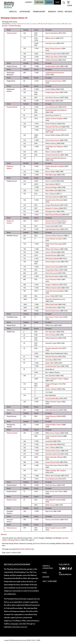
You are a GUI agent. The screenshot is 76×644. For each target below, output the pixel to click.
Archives (68, 12)
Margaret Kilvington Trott (53, 384)
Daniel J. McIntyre (51, 389)
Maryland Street (12, 107)
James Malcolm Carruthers (54, 239)
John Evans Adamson (52, 197)
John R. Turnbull (51, 181)
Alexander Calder (51, 343)
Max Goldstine (50, 184)
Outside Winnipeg (15, 26)
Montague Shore (51, 211)
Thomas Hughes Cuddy (53, 262)
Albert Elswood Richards (53, 215)
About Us (13, 12)
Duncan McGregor (51, 187)
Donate (49, 2)
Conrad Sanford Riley (52, 399)
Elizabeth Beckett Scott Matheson (56, 110)
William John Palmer (52, 57)
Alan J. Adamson (51, 194)
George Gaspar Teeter (52, 92)
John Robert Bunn (51, 308)
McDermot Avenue (10, 222)
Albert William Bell (51, 190)
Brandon (5, 26)
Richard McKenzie (51, 124)
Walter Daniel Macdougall (54, 244)
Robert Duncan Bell (52, 115)
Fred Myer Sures (51, 43)
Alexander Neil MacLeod (53, 127)
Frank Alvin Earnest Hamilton (55, 291)
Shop (57, 2)
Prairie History (39, 12)
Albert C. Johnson (51, 152)
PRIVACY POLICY (31, 640)
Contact (29, 2)
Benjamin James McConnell (54, 200)
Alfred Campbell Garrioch (54, 528)
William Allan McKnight (53, 476)
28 (24, 338)
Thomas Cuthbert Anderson (54, 236)
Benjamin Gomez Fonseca (54, 81)
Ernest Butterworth (52, 479)
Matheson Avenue (10, 167)
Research (52, 12)
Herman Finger (50, 101)
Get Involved (25, 12)
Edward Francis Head (52, 267)
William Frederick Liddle (53, 288)
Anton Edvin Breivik (52, 410)
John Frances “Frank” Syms (54, 317)
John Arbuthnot (50, 376)
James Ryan (49, 360)
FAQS (45, 573)
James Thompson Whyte (53, 279)
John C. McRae (50, 448)
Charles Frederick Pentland (54, 436)
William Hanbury (51, 143)
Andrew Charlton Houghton (54, 119)
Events (60, 12)
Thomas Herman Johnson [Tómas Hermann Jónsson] (56, 222)
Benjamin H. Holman (52, 208)
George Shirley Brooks (52, 205)
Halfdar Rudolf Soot (52, 338)
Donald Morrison (51, 255)
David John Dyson (51, 485)
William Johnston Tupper (53, 402)
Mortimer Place (12, 500)
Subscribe (39, 2)
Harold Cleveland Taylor (53, 366)
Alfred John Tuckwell (52, 259)
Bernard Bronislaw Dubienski (55, 465)
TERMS (38, 640)
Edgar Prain (49, 511)
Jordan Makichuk (41, 543)
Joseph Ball (49, 441)
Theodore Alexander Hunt (54, 348)
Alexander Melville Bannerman (55, 299)
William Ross (49, 325)
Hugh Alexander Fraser (53, 229)
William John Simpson (52, 249)
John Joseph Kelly (51, 444)
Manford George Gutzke (53, 54)
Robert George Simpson (53, 49)
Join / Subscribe (50, 581)
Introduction (6, 24)
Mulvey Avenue (12, 528)
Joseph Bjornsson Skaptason (54, 147)
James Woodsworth (52, 107)
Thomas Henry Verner (52, 140)
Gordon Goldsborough (27, 549)
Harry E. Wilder (50, 172)
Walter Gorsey (50, 505)
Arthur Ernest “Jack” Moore (54, 491)
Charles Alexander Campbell (54, 166)
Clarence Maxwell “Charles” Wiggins (57, 379)
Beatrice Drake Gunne (52, 311)
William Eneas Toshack (53, 433)
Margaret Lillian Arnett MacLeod (56, 130)
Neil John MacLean (51, 357)
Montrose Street (12, 433)
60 (24, 107)
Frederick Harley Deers (53, 155)
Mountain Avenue (10, 521)
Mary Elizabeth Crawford (53, 500)
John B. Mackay (50, 335)
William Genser (50, 38)
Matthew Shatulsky (52, 60)
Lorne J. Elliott (50, 296)
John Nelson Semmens (53, 98)
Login (70, 5)
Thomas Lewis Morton (53, 520)
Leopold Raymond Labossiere (55, 73)
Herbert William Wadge (53, 135)
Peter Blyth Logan (51, 175)
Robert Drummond (51, 273)
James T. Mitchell (51, 252)
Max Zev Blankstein (52, 33)
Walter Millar (50, 363)
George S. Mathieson (52, 285)
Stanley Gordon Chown (53, 451)
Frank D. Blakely (50, 89)
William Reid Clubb (51, 304)
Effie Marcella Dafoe (52, 276)
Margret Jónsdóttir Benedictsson (56, 158)
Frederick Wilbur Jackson (53, 425)
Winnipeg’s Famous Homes (13, 18)
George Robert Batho (52, 270)
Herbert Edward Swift (52, 462)
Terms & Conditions (48, 567)
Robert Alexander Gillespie (54, 457)
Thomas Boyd (50, 226)
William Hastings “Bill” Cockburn (56, 471)
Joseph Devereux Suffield (53, 416)
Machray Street (12, 33)
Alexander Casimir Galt (53, 454)
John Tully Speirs (51, 332)
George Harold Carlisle (53, 66)
